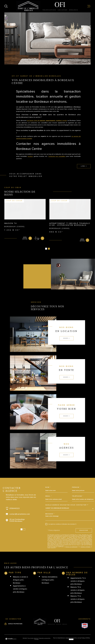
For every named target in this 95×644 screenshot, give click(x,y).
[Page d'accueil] (48, 6)
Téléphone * (78, 492)
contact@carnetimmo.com (20, 510)
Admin (72, 634)
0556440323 (14, 504)
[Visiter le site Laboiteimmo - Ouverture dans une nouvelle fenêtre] (11, 635)
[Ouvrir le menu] (89, 6)
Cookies (71, 635)
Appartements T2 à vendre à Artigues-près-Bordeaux (78, 577)
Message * (50, 510)
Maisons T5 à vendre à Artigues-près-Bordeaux (78, 595)
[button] (22, 525)
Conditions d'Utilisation (86, 543)
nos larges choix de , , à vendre (47, 124)
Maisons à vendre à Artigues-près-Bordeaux (20, 576)
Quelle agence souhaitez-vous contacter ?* (67, 501)
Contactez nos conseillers (57, 160)
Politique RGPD (85, 634)
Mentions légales (65, 634)
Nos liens (78, 634)
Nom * (48, 483)
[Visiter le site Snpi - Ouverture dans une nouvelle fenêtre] (85, 622)
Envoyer (84, 526)
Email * (49, 492)
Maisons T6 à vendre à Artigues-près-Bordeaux (78, 586)
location (30, 160)
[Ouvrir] (6, 6)
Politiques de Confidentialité (71, 543)
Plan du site (56, 634)
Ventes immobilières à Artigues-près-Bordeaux (50, 576)
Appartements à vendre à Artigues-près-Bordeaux (20, 585)
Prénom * (76, 483)
